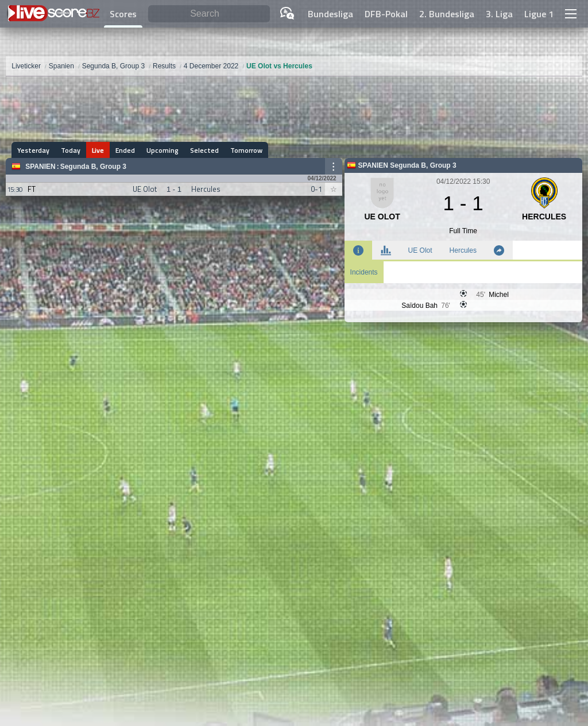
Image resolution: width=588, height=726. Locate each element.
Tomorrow (246, 150)
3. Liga (499, 14)
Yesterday (33, 150)
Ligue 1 (539, 14)
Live (98, 150)
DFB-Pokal (386, 14)
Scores (123, 14)
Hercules (463, 250)
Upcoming (163, 150)
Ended (125, 150)
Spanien (40, 167)
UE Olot (420, 250)
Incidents (364, 272)
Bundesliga (330, 14)
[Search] (209, 14)
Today (71, 150)
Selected (204, 150)
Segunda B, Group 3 (93, 167)
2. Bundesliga (447, 14)
